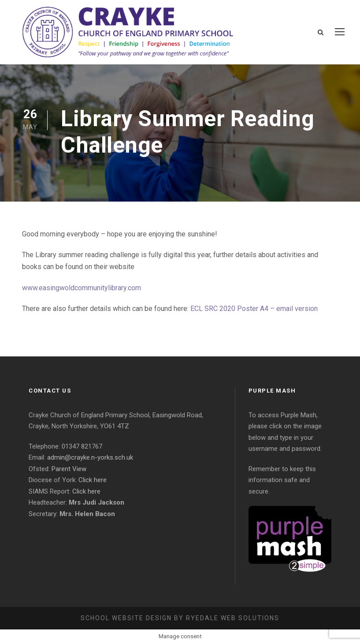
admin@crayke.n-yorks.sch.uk (90, 457)
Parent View (69, 469)
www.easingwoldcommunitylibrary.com (82, 288)
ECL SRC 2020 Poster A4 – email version (254, 309)
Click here (93, 480)
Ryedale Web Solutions (233, 618)
